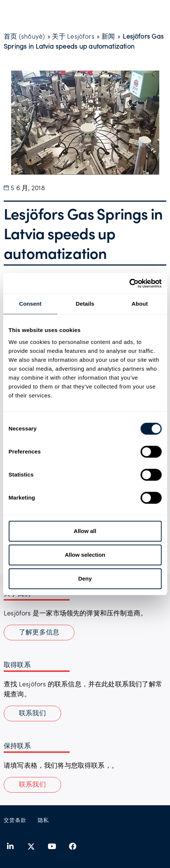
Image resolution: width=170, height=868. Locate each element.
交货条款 (15, 820)
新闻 (108, 36)
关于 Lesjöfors (73, 36)
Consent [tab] (30, 304)
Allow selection (85, 555)
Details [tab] (85, 304)
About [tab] (140, 304)
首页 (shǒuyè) (24, 36)
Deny (85, 578)
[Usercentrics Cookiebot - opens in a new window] (129, 283)
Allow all (85, 531)
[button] (32, 785)
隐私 (44, 820)
